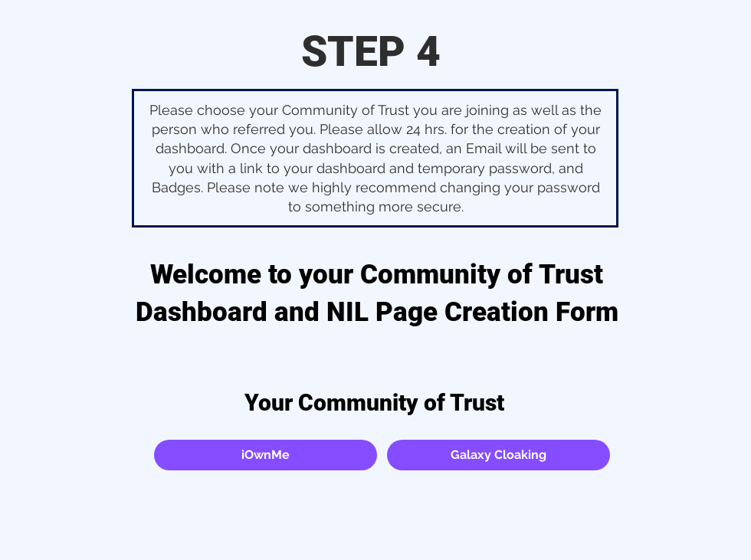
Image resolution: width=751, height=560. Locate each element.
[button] (266, 455)
